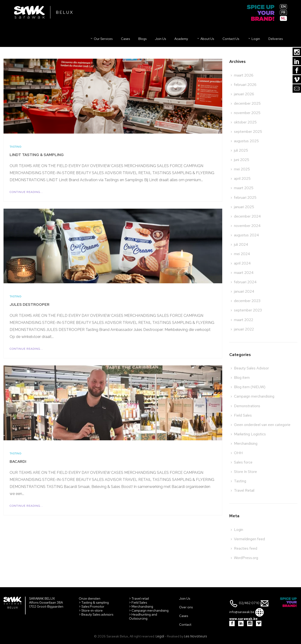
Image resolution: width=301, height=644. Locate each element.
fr (283, 12)
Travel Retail (244, 490)
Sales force (243, 462)
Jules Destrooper (30, 305)
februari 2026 (245, 85)
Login (254, 39)
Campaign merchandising (254, 396)
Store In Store (245, 472)
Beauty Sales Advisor (251, 368)
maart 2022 (244, 320)
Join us (160, 39)
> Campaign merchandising (149, 610)
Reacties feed (246, 548)
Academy (181, 39)
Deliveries (276, 39)
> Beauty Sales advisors (96, 614)
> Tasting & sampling (94, 602)
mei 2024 (242, 254)
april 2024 (242, 263)
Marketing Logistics (250, 434)
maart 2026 (244, 75)
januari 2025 (244, 207)
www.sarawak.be (243, 619)
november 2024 (247, 226)
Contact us (231, 39)
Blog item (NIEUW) (250, 387)
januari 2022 (244, 329)
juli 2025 (241, 150)
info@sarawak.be (242, 612)
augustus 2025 (246, 141)
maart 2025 (244, 188)
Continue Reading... (26, 192)
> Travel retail (139, 598)
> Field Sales (138, 602)
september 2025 (248, 132)
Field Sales (243, 415)
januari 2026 (244, 94)
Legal (160, 636)
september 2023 (248, 310)
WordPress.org (246, 558)
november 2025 (247, 113)
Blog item (242, 378)
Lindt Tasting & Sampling (37, 155)
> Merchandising (141, 606)
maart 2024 (244, 273)
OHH (238, 453)
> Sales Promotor (92, 606)
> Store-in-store (91, 610)
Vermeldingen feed (249, 539)
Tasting (15, 147)
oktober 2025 (245, 122)
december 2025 (247, 103)
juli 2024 (241, 244)
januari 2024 (244, 291)
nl (283, 18)
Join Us (185, 598)
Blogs (142, 39)
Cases (125, 39)
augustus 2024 (246, 235)
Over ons (186, 607)
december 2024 (247, 216)
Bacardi (18, 462)
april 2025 (242, 178)
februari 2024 (245, 282)
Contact (185, 625)
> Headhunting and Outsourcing (143, 616)
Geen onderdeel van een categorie (262, 425)
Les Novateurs (196, 636)
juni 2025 (242, 160)
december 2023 (247, 301)
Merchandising (246, 443)
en (283, 7)
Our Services (101, 39)
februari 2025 (245, 197)
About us (205, 39)
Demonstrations (247, 406)
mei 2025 (242, 169)
